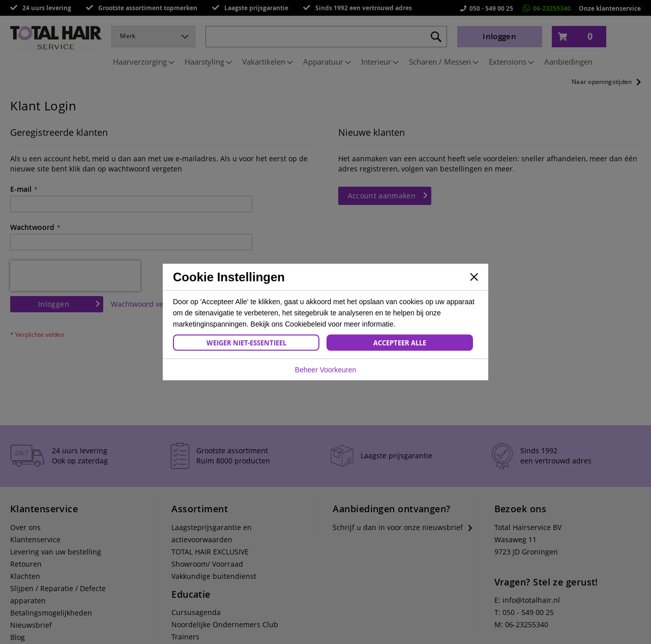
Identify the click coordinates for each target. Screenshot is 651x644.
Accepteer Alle (400, 343)
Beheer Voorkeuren (326, 370)
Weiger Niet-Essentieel (246, 343)
